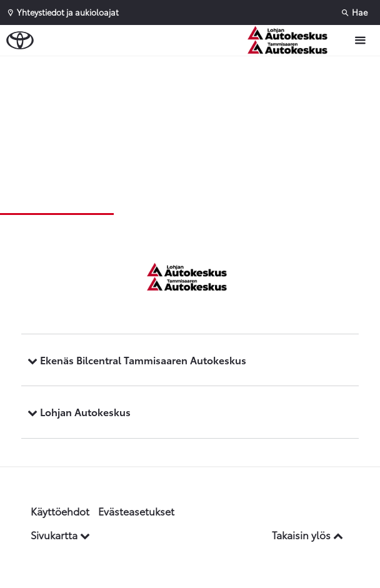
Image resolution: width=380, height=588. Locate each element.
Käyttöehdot (60, 511)
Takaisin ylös (307, 535)
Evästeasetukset (136, 511)
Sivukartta (60, 535)
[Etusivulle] (294, 40)
